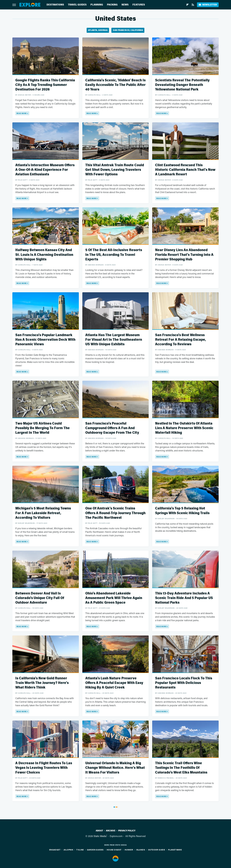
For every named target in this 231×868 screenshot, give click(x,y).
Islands (141, 850)
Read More (22, 113)
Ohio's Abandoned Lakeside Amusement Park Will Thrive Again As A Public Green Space (114, 598)
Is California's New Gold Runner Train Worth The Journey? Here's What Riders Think (42, 683)
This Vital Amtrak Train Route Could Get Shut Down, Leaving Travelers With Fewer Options (115, 170)
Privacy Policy (127, 831)
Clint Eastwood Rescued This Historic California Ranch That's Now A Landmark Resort (185, 170)
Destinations (55, 5)
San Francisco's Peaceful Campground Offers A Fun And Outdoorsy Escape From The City (112, 428)
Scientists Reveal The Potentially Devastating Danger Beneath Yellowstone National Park (182, 85)
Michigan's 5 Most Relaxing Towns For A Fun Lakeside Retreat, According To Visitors (43, 513)
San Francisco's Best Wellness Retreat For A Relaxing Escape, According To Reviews (181, 340)
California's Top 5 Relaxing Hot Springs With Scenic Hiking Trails (182, 511)
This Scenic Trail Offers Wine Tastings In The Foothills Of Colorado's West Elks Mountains (181, 768)
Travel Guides (77, 5)
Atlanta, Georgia (98, 30)
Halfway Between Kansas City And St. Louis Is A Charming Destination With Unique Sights (44, 255)
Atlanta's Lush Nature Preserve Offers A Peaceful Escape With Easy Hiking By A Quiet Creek (114, 683)
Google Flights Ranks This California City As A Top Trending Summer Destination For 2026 (45, 85)
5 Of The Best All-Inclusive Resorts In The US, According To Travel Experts (114, 255)
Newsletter (208, 5)
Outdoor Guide (157, 850)
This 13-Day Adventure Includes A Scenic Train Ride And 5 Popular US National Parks (184, 598)
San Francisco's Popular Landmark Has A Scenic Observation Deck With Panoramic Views (45, 340)
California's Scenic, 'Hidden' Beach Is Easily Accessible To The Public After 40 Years (115, 85)
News (125, 5)
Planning (97, 5)
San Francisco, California (128, 30)
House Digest (114, 850)
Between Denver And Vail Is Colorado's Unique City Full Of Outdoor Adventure (40, 598)
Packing (112, 5)
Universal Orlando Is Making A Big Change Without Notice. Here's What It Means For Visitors (115, 768)
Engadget (55, 850)
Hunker (129, 850)
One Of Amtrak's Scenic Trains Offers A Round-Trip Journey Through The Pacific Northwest (115, 513)
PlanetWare (175, 850)
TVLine (80, 850)
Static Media (100, 836)
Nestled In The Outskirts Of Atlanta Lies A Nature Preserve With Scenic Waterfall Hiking (184, 428)
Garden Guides (95, 850)
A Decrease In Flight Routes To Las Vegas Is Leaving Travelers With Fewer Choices (44, 768)
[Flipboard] (188, 5)
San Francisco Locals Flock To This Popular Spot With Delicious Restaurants (184, 683)
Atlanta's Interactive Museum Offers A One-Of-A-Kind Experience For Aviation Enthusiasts (45, 170)
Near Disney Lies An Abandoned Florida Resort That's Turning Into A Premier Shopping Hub (184, 255)
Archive (111, 831)
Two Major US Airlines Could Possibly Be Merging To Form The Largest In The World (43, 428)
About (99, 831)
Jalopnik (68, 850)
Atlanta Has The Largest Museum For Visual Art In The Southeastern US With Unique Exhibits (114, 340)
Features (139, 5)
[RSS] (193, 5)
